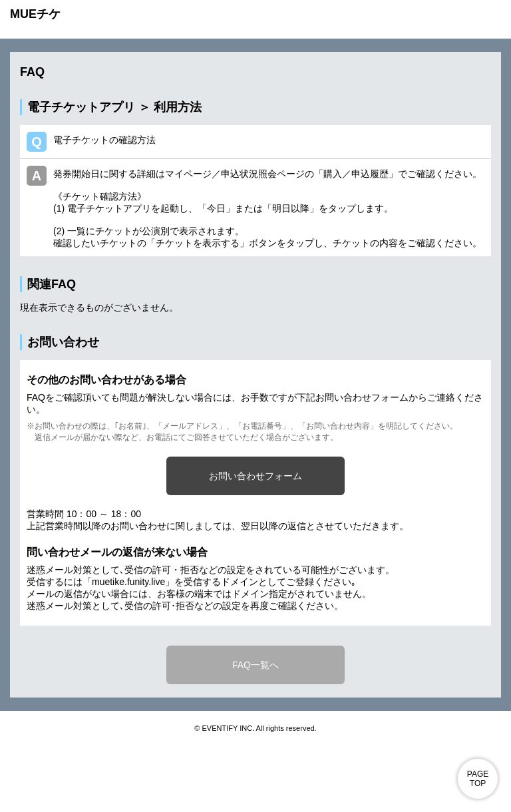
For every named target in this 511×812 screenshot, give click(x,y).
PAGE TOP (478, 779)
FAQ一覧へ (255, 665)
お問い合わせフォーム (255, 476)
